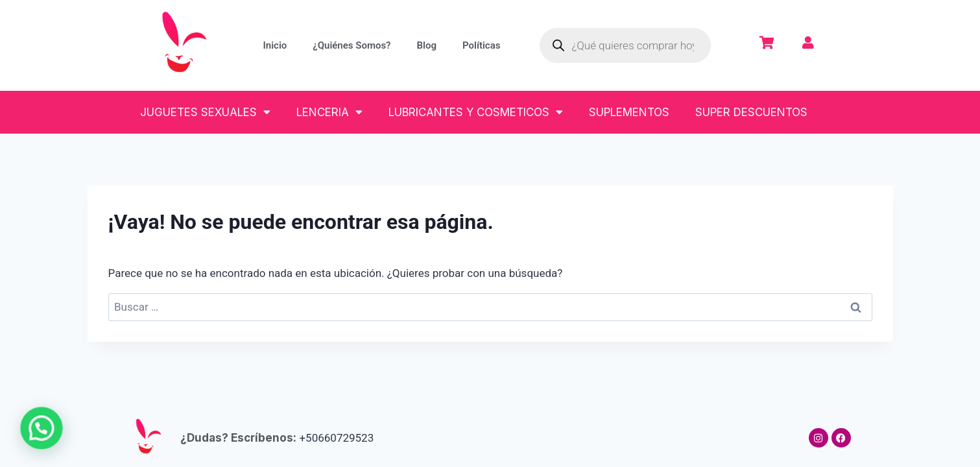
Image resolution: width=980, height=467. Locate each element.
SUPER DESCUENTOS (751, 112)
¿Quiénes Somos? (352, 45)
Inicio (275, 45)
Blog (427, 45)
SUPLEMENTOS (629, 112)
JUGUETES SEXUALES (205, 112)
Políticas (481, 45)
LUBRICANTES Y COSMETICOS (476, 112)
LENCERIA (329, 112)
